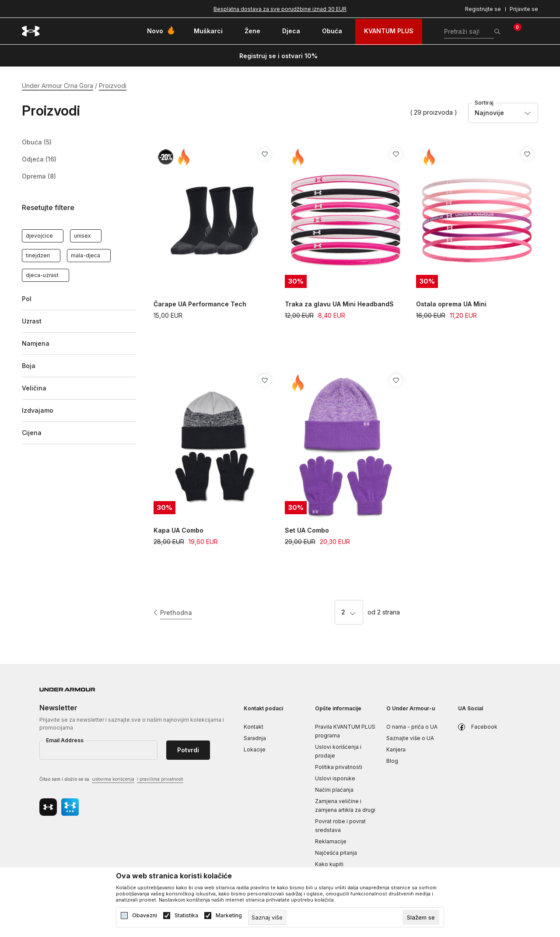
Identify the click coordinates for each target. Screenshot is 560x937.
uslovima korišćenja (113, 779)
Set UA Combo (307, 530)
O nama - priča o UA (412, 727)
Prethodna (176, 612)
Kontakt (254, 727)
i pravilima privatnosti (160, 779)
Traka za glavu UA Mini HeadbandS (339, 304)
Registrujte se (483, 9)
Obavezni (145, 916)
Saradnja (255, 738)
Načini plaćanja (334, 790)
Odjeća (39, 159)
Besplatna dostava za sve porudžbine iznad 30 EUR (280, 9)
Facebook (484, 727)
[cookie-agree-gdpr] (421, 917)
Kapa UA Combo (178, 530)
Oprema (39, 176)
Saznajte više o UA (410, 738)
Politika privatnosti (339, 767)
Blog (392, 761)
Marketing (229, 916)
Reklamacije (331, 841)
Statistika (186, 916)
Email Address (65, 740)
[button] (79, 208)
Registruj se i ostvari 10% (278, 56)
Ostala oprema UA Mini (451, 304)
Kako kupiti (329, 864)
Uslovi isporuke (335, 778)
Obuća (37, 142)
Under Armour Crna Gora (58, 86)
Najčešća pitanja (336, 853)
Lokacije (255, 749)
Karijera (396, 749)
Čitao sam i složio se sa (111, 780)
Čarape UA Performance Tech (200, 304)
